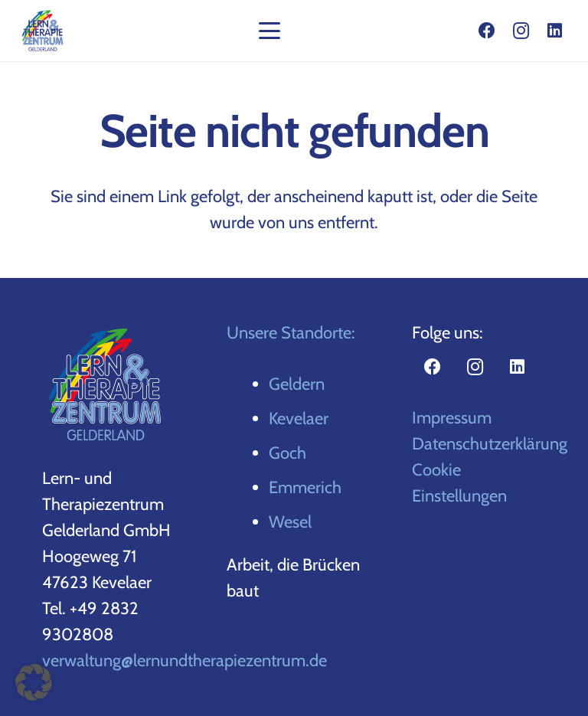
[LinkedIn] (554, 31)
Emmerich (305, 487)
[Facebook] (487, 31)
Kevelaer (299, 418)
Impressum (452, 418)
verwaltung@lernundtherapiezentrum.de (185, 660)
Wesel (290, 522)
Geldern (297, 384)
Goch (287, 453)
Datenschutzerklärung (490, 444)
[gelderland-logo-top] (43, 31)
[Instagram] (521, 31)
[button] (269, 31)
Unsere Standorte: (291, 333)
